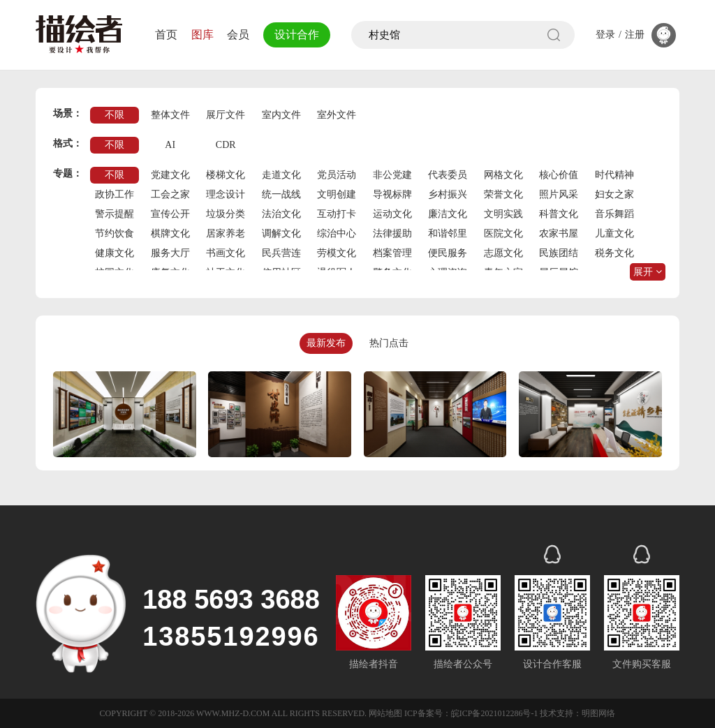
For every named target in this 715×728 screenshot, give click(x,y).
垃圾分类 (226, 214)
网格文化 (503, 175)
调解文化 (281, 233)
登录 (605, 35)
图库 (202, 35)
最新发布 (326, 343)
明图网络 (598, 713)
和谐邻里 (448, 233)
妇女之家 (614, 194)
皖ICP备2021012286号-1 (495, 713)
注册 (635, 35)
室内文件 (281, 115)
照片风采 (559, 194)
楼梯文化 (226, 175)
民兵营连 (281, 253)
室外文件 (337, 115)
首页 (166, 35)
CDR (226, 145)
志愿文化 (503, 253)
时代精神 (614, 175)
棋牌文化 (170, 233)
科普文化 (559, 214)
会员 (238, 35)
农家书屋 (559, 233)
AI (170, 145)
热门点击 (389, 343)
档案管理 (392, 253)
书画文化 (226, 253)
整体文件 (170, 115)
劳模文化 (337, 253)
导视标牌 (392, 194)
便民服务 (448, 253)
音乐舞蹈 (614, 214)
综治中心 (337, 233)
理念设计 (226, 194)
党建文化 (170, 175)
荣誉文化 (503, 194)
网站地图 (385, 713)
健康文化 (115, 253)
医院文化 (503, 233)
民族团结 (559, 253)
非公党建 (392, 175)
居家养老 (226, 233)
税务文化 (614, 253)
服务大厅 (170, 253)
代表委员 (448, 175)
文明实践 (503, 214)
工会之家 (170, 194)
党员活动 (337, 175)
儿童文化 (614, 233)
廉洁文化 (448, 214)
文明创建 (337, 194)
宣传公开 (170, 214)
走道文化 (281, 175)
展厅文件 (226, 115)
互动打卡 (337, 214)
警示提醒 (115, 214)
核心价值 (559, 175)
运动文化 (392, 214)
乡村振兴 (448, 194)
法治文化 (281, 214)
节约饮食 (115, 233)
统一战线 (281, 194)
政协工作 (115, 194)
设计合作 (297, 35)
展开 (648, 272)
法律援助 (392, 233)
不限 (115, 115)
